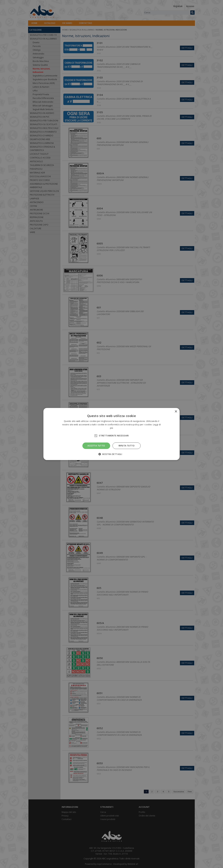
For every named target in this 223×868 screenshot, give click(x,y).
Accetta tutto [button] (96, 446)
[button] (111, 454)
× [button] (176, 412)
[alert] (111, 434)
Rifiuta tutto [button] (127, 446)
